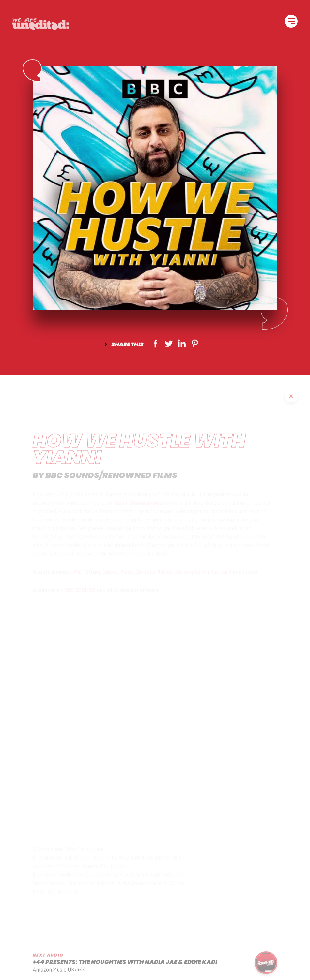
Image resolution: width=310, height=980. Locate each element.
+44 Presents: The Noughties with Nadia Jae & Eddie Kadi (125, 967)
